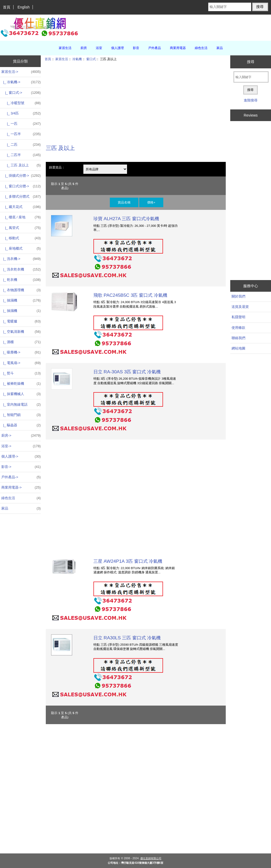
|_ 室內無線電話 (21, 405)
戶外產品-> (21, 477)
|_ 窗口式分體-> (21, 186)
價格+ (151, 202)
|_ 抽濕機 (21, 300)
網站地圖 (238, 348)
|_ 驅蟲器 (21, 425)
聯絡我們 (238, 338)
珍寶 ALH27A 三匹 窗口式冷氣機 (126, 219)
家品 (220, 48)
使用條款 (238, 328)
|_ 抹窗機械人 (21, 394)
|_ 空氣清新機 (21, 332)
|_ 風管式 (21, 228)
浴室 (99, 48)
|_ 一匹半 (21, 134)
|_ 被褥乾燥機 (21, 384)
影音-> (21, 467)
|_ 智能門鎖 (21, 415)
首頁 (7, 7)
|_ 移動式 (21, 238)
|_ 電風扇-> (21, 363)
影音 (136, 48)
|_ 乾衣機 (21, 280)
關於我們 (238, 296)
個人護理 (118, 48)
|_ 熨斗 (21, 373)
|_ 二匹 (21, 145)
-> (21, 72)
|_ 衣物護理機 (21, 290)
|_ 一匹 (21, 124)
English (24, 7)
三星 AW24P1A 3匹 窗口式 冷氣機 (128, 561)
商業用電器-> (21, 488)
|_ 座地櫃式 (21, 249)
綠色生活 (201, 48)
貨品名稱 (124, 202)
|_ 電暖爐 (21, 321)
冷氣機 (77, 59)
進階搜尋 (251, 100)
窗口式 (91, 59)
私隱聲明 (238, 317)
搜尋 (251, 62)
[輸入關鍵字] (230, 7)
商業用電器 (178, 48)
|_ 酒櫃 (21, 342)
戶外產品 (155, 48)
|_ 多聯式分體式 (21, 197)
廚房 (84, 48)
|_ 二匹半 (21, 155)
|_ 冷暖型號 (21, 103)
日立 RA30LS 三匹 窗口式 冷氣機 (127, 638)
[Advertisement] (136, 100)
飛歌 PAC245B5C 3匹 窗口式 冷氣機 (130, 295)
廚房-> (21, 436)
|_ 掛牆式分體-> (21, 176)
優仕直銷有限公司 (151, 858)
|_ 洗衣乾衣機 (21, 269)
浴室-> (21, 446)
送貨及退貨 (240, 307)
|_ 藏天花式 (21, 207)
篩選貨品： (57, 167)
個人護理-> (21, 457)
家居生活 (62, 59)
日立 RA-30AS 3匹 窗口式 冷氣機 (127, 372)
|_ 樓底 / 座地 (21, 217)
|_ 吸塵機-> (21, 352)
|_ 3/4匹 (21, 113)
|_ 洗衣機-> (21, 259)
